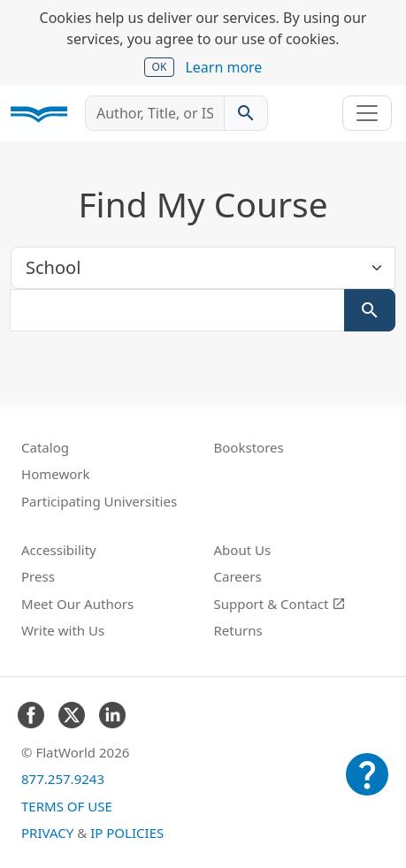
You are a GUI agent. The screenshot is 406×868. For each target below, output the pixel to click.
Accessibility (59, 550)
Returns (238, 630)
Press (38, 576)
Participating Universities (99, 501)
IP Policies (127, 833)
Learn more (223, 67)
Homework (56, 474)
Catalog (45, 447)
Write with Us (63, 630)
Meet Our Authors (77, 604)
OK (160, 67)
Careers (238, 576)
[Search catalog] (246, 113)
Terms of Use (67, 806)
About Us (243, 550)
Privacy (47, 833)
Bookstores (249, 447)
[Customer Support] (367, 787)
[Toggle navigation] (367, 113)
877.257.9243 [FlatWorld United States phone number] (63, 779)
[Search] (370, 310)
